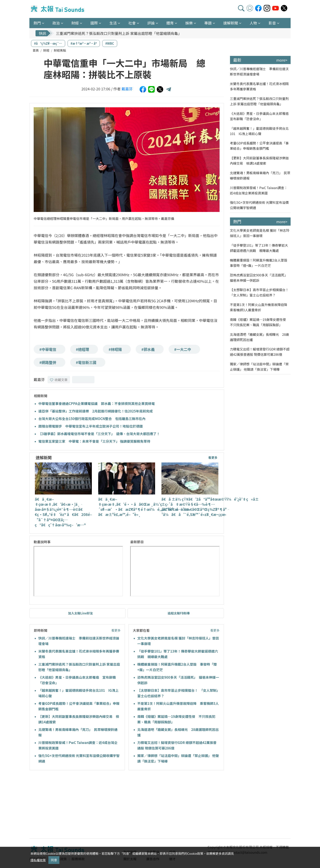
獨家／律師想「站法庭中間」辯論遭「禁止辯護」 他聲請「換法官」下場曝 (259, 367)
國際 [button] (94, 23)
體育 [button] (170, 23)
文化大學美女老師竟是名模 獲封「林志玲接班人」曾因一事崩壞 (260, 233)
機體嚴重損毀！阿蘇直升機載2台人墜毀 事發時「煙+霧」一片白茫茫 (260, 263)
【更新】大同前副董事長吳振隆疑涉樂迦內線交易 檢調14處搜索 (259, 161)
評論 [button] (151, 23)
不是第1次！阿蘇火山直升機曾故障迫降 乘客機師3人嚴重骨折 (260, 307)
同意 (54, 860)
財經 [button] (75, 23)
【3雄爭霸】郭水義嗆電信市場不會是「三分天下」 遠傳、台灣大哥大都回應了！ (99, 434)
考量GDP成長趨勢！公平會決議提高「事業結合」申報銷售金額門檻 (259, 146)
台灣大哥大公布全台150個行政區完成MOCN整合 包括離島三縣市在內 (92, 419)
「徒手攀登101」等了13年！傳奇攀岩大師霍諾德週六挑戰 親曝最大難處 (259, 248)
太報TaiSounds (58, 9)
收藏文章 (59, 380)
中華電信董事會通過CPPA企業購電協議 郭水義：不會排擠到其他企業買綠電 (97, 404)
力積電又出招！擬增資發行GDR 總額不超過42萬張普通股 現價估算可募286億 (260, 352)
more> (282, 60)
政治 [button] (56, 23)
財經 (46, 50)
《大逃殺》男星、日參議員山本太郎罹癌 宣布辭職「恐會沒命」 (260, 116)
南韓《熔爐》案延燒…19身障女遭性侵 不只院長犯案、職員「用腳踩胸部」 (260, 322)
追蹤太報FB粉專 (179, 613)
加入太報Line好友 (81, 613)
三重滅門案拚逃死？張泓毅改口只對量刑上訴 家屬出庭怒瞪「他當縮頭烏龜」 (119, 33)
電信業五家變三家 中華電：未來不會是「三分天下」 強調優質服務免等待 (94, 441)
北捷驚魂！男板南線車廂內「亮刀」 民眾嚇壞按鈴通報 (260, 175)
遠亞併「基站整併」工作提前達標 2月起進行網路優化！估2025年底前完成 (96, 411)
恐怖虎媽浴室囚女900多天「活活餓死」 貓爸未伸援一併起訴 (260, 278)
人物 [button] (253, 23)
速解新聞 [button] (231, 23)
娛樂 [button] (189, 23)
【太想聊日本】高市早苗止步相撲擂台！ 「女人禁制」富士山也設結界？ (260, 292)
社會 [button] (132, 23)
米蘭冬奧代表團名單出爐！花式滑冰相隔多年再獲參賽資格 (259, 86)
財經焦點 (60, 50)
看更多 (213, 457)
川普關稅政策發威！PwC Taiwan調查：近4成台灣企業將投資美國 (259, 190)
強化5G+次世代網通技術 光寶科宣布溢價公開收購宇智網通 (259, 205)
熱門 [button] (37, 23)
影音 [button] (272, 23)
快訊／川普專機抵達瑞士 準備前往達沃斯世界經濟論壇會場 (259, 71)
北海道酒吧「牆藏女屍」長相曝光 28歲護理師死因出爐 (260, 337)
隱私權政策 (38, 860)
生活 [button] (113, 23)
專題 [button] (208, 23)
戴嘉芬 (127, 89)
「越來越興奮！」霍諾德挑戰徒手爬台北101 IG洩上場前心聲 (259, 131)
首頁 (36, 50)
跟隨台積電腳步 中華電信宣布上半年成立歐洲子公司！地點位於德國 (91, 426)
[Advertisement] (67, 805)
